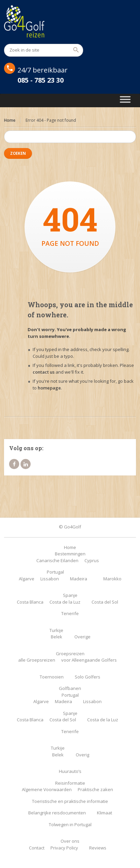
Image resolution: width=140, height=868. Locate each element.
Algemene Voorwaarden (47, 789)
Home (10, 120)
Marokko (112, 579)
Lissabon (50, 579)
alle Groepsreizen (37, 660)
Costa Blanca (30, 602)
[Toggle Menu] (125, 100)
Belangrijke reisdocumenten (57, 813)
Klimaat (104, 813)
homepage (49, 388)
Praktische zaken (95, 789)
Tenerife (70, 613)
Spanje (70, 595)
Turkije (56, 630)
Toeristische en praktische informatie (70, 801)
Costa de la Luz (65, 602)
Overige (82, 637)
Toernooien (52, 677)
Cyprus (92, 560)
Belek (57, 637)
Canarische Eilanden (57, 560)
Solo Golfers (87, 677)
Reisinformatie (70, 783)
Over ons (70, 841)
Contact (37, 848)
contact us (44, 372)
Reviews (98, 848)
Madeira (79, 579)
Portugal (55, 572)
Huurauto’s (70, 771)
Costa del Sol (105, 602)
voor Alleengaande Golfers (89, 660)
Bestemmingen (70, 554)
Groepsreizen (70, 654)
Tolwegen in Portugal (70, 824)
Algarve (27, 579)
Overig (82, 755)
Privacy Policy (64, 848)
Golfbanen (70, 688)
